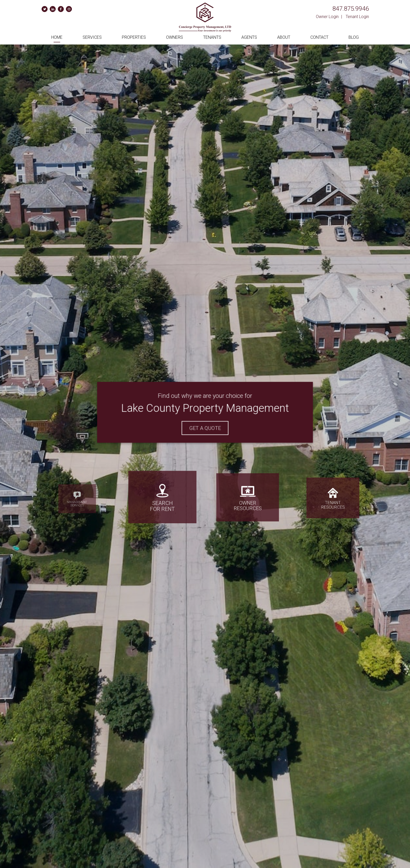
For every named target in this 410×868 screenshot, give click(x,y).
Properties (134, 37)
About (284, 37)
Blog (354, 37)
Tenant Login (357, 17)
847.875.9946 (351, 9)
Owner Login (327, 17)
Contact (319, 37)
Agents (249, 37)
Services (92, 37)
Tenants (212, 37)
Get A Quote (205, 427)
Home (57, 37)
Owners (175, 37)
